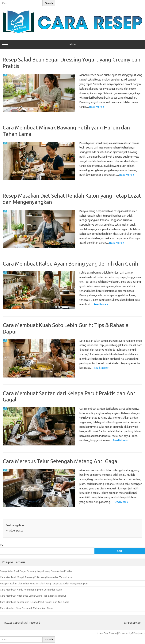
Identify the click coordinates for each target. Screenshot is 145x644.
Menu (72, 45)
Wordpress (138, 633)
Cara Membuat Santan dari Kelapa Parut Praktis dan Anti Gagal (34, 602)
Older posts (14, 531)
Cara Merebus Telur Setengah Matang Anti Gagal (61, 461)
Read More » (97, 107)
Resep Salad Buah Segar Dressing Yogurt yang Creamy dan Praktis (36, 571)
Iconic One (103, 633)
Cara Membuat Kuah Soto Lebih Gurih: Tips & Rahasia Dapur (33, 596)
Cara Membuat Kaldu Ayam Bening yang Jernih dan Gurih (70, 264)
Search (49, 3)
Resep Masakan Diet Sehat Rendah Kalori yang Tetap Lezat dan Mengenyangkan (44, 583)
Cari (2, 545)
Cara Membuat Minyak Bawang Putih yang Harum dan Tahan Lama (36, 577)
